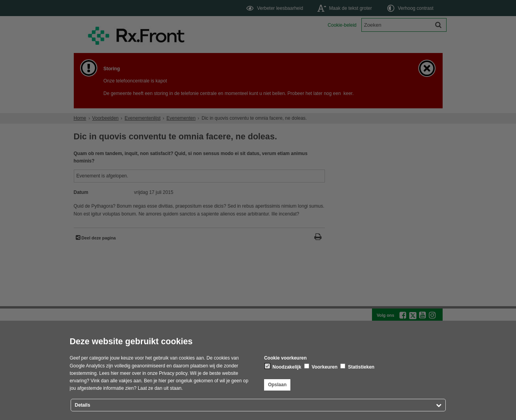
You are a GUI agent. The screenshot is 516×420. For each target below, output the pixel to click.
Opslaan (277, 385)
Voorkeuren (321, 367)
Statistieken (357, 367)
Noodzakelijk (283, 367)
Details (83, 405)
